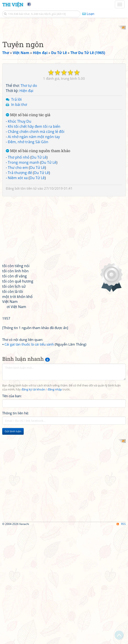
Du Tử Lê (39, 216)
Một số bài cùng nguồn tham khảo (38, 209)
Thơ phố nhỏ (19, 216)
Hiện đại (26, 149)
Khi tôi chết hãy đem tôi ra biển (34, 185)
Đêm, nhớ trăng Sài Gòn (28, 200)
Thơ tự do (29, 144)
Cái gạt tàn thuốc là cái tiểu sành (29, 403)
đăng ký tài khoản (33, 448)
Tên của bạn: (12, 454)
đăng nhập (55, 448)
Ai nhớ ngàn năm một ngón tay (34, 195)
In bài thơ (19, 163)
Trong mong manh (24, 221)
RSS (121, 640)
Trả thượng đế (20, 231)
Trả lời (16, 158)
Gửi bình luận (13, 490)
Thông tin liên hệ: (16, 471)
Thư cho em (18, 226)
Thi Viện (13, 4)
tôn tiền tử (29, 247)
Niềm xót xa (18, 236)
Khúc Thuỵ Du (20, 180)
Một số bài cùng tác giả (28, 173)
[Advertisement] (64, 57)
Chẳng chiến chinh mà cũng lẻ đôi (36, 190)
